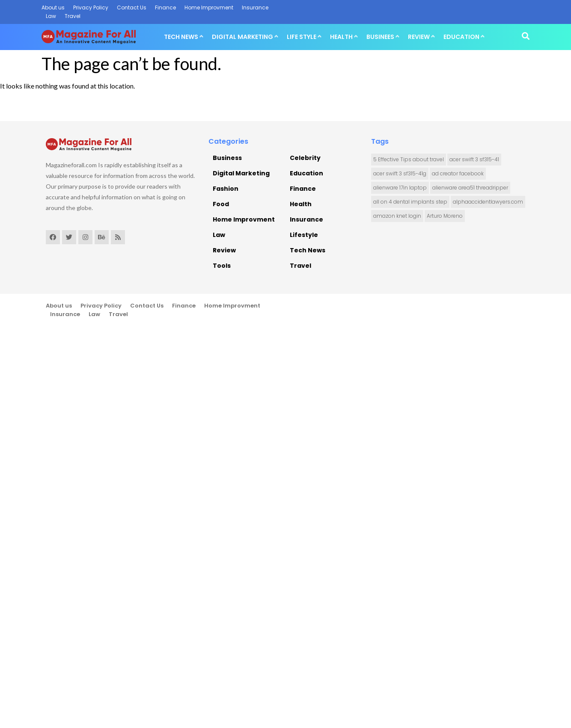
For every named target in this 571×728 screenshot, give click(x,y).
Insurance (255, 7)
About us (53, 7)
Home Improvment (209, 7)
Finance (165, 7)
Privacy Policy (91, 7)
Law (51, 16)
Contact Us (132, 7)
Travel (73, 16)
